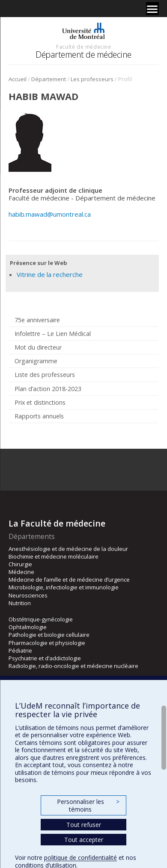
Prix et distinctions (40, 402)
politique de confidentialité (81, 858)
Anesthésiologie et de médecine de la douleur (68, 549)
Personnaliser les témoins (88, 805)
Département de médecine (83, 54)
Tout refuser (84, 825)
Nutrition (20, 603)
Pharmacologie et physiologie (47, 643)
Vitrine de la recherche (50, 274)
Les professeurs (92, 79)
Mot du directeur (38, 347)
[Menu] (152, 9)
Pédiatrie (20, 650)
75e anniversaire (37, 320)
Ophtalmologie (28, 627)
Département (49, 79)
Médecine (21, 572)
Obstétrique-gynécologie (41, 619)
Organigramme (36, 361)
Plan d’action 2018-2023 (48, 389)
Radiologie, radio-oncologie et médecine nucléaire (73, 666)
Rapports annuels (39, 416)
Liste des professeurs (45, 375)
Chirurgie (20, 564)
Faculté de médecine (83, 47)
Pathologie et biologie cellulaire (49, 635)
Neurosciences (28, 595)
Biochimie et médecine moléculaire (54, 556)
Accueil (18, 79)
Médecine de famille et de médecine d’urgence (69, 580)
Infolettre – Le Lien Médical (53, 334)
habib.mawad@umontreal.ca (50, 214)
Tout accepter (84, 840)
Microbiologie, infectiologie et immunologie (64, 587)
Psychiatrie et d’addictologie (45, 658)
